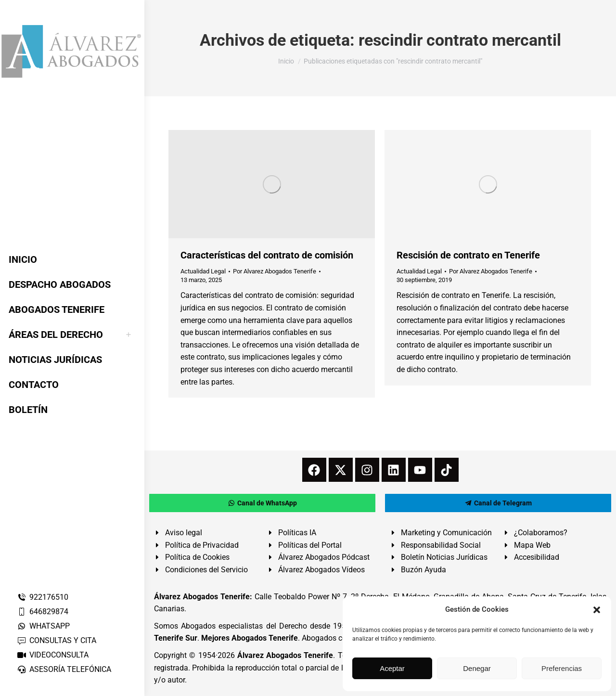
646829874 (43, 612)
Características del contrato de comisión (267, 255)
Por (275, 271)
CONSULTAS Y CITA (57, 640)
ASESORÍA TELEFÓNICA (64, 669)
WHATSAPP (43, 626)
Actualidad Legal (203, 271)
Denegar (477, 668)
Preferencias (562, 668)
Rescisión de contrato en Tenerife (468, 255)
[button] (597, 610)
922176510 (43, 597)
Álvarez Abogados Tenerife (285, 655)
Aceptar (392, 668)
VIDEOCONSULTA (53, 655)
